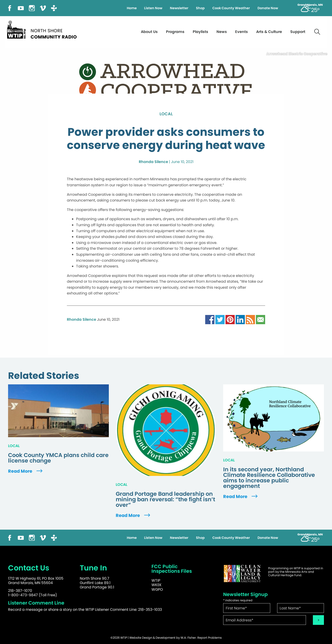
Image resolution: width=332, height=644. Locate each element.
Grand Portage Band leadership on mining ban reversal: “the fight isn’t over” (165, 499)
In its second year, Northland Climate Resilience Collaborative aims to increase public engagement (269, 478)
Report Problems (210, 638)
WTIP (156, 580)
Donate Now (268, 8)
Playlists (200, 32)
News (222, 32)
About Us (149, 32)
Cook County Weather (231, 8)
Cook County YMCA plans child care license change (58, 458)
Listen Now (153, 8)
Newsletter (179, 8)
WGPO (157, 589)
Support (298, 32)
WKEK (157, 585)
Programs (175, 32)
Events (242, 32)
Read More (26, 471)
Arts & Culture (269, 32)
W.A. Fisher (188, 638)
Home (132, 8)
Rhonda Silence (153, 162)
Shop (200, 8)
